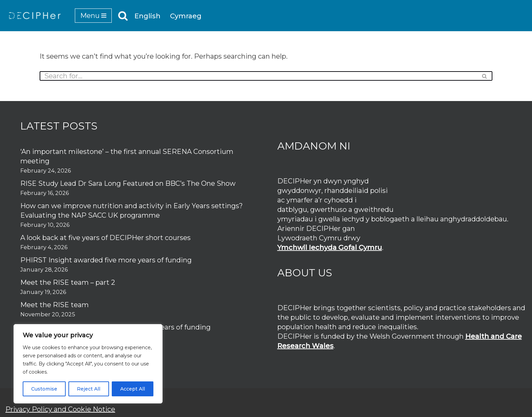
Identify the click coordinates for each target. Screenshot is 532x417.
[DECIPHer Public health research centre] (35, 16)
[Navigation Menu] (93, 16)
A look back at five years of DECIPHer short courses (105, 238)
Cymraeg (186, 16)
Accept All (133, 389)
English (147, 16)
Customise (44, 389)
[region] (88, 364)
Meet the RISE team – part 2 (68, 282)
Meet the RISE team (55, 305)
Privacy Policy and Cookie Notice (60, 409)
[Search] (123, 16)
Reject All (89, 389)
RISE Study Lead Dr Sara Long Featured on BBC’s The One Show (128, 183)
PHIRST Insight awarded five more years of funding (106, 260)
